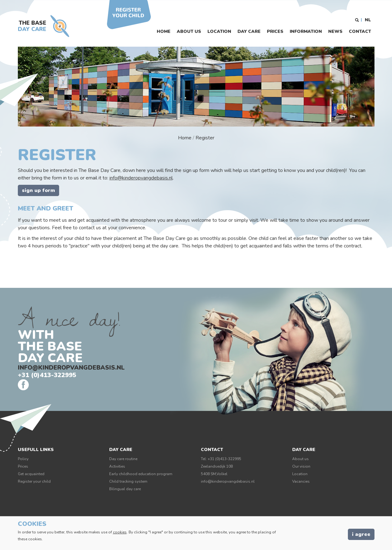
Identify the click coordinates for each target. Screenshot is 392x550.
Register (205, 138)
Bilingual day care (125, 489)
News (335, 31)
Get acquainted (31, 474)
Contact (360, 31)
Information (306, 31)
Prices (275, 31)
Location (219, 31)
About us (189, 31)
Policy (23, 459)
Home (164, 31)
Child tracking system (128, 481)
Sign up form (38, 190)
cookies (120, 532)
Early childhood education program (141, 474)
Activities (117, 466)
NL (368, 20)
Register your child (34, 481)
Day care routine (123, 459)
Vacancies (301, 481)
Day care (249, 31)
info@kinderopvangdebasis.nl (141, 178)
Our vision (301, 466)
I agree (361, 534)
